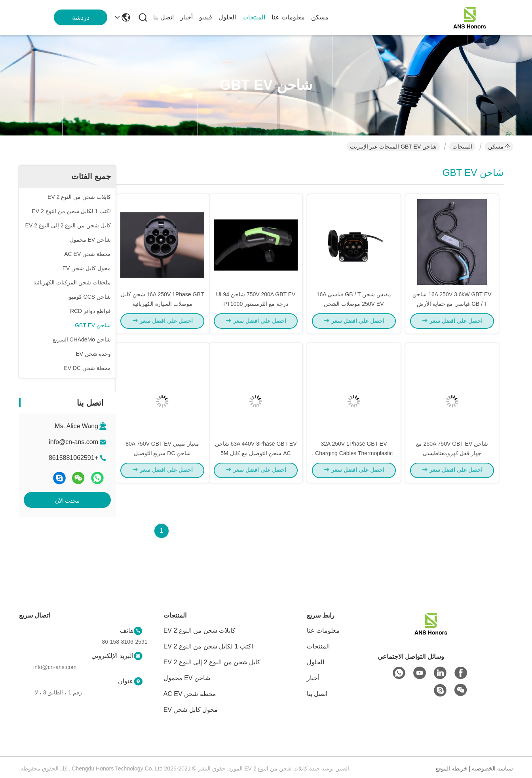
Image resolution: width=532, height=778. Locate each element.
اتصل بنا (163, 17)
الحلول (227, 17)
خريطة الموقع (451, 768)
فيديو (206, 17)
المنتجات (254, 17)
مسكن (320, 17)
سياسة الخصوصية (492, 768)
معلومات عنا (288, 17)
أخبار (186, 17)
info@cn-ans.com (73, 442)
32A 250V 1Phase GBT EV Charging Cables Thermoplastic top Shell (354, 463)
